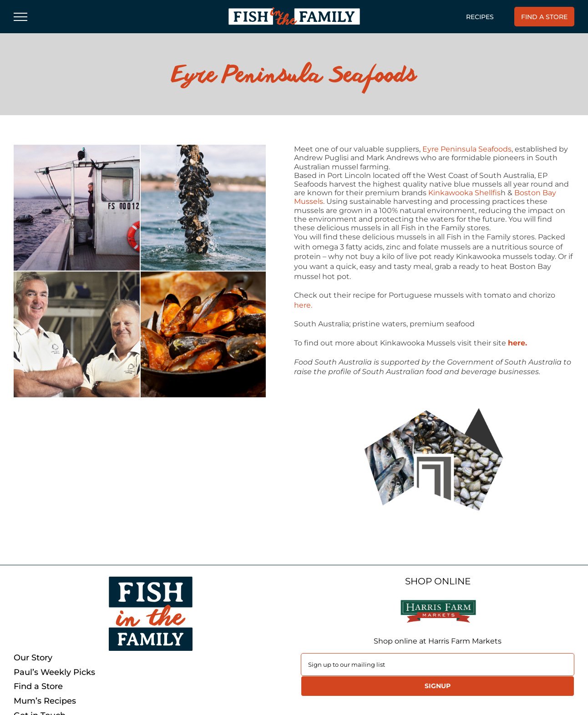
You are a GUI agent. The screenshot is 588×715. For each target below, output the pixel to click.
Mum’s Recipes (45, 701)
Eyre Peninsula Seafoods (467, 149)
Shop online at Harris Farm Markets (438, 641)
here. (303, 305)
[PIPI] (140, 271)
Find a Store (38, 687)
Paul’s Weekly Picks (54, 672)
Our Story (33, 658)
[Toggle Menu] (20, 17)
